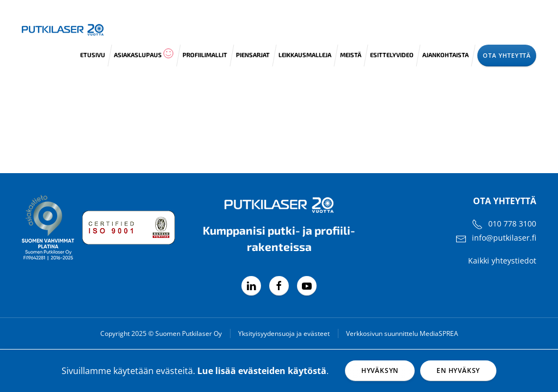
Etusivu (93, 55)
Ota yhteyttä (507, 55)
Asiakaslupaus (144, 53)
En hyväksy (458, 370)
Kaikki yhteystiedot (502, 261)
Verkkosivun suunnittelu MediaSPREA (402, 333)
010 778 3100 (512, 223)
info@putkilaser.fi (504, 238)
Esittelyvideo (392, 55)
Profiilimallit (205, 55)
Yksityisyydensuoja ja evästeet (284, 333)
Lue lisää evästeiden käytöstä (262, 371)
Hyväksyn (380, 370)
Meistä (351, 55)
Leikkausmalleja (305, 55)
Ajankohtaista (445, 55)
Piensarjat (253, 55)
